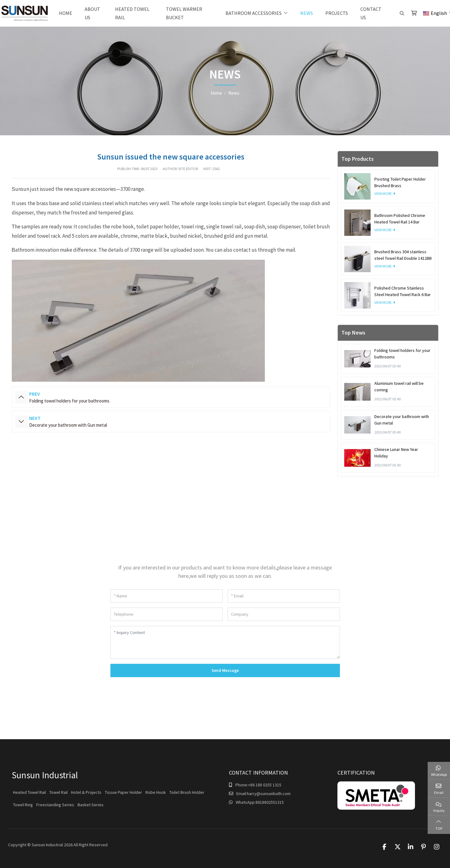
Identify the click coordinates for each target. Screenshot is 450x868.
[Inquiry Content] (225, 642)
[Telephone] (167, 614)
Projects (337, 13)
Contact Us (371, 13)
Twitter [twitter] (398, 847)
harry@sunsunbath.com (269, 794)
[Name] (167, 596)
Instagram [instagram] (437, 847)
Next (21, 422)
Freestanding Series (55, 805)
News (307, 13)
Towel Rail (58, 792)
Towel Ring (23, 805)
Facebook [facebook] (385, 847)
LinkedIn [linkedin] (411, 847)
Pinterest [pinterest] (424, 847)
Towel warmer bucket (184, 13)
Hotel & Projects (86, 792)
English (435, 13)
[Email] (284, 596)
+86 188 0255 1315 (265, 785)
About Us (92, 13)
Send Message (225, 670)
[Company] (284, 614)
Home (66, 13)
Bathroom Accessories (254, 13)
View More (383, 193)
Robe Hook (156, 792)
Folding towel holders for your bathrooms (69, 401)
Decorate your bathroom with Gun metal (68, 425)
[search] (401, 13)
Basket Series (91, 805)
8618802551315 (270, 802)
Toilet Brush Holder (187, 792)
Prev (21, 397)
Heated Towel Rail (132, 13)
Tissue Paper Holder (123, 792)
